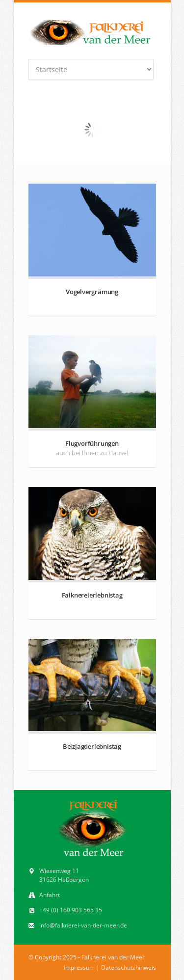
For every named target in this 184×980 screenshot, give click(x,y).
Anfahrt (50, 895)
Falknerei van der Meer (113, 957)
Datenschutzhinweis (129, 967)
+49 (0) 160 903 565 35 (71, 910)
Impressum (79, 967)
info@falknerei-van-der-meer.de (83, 925)
